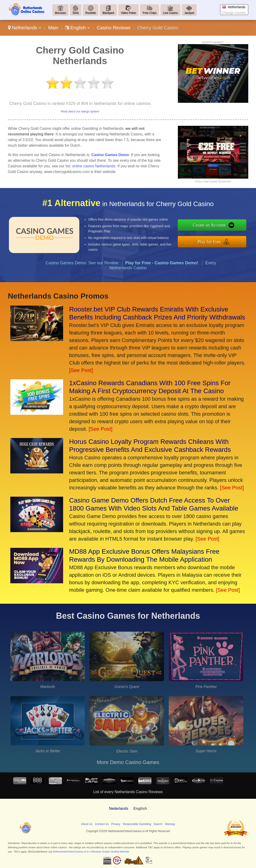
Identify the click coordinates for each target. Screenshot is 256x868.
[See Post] (81, 370)
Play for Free (213, 241)
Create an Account (213, 226)
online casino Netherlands (94, 166)
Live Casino (170, 13)
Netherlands (25, 28)
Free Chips (150, 13)
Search (158, 824)
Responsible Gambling (137, 824)
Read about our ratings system (80, 111)
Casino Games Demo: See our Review (82, 267)
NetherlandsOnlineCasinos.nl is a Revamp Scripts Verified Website (91, 852)
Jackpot (189, 13)
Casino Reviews (114, 28)
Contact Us (102, 824)
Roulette (91, 13)
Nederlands (119, 808)
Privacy (116, 824)
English (78, 28)
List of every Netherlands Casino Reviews (128, 792)
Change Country (234, 13)
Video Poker (128, 13)
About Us (87, 824)
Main (53, 28)
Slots (76, 13)
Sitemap (170, 824)
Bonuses (60, 13)
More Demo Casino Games (128, 762)
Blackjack (108, 13)
